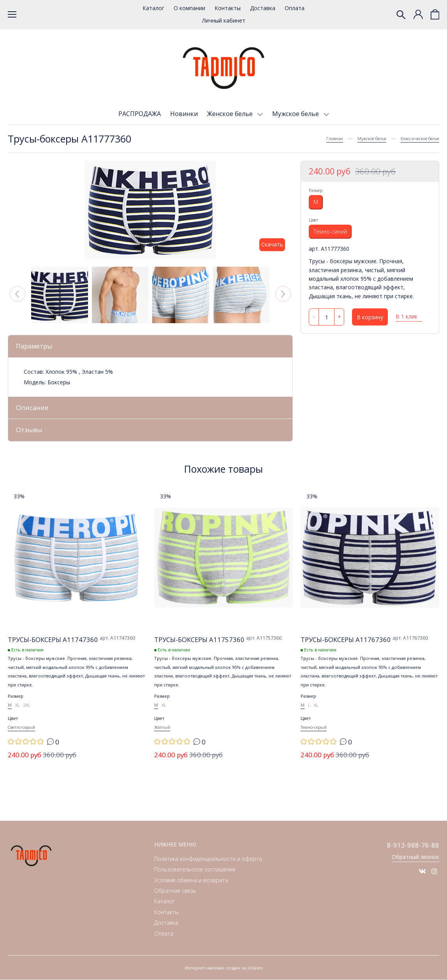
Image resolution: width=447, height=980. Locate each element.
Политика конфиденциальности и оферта (208, 859)
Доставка (263, 8)
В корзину (370, 317)
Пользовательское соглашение (195, 870)
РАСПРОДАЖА (140, 114)
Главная (335, 138)
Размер (316, 190)
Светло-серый (21, 728)
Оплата (295, 8)
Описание (32, 407)
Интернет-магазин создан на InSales (224, 968)
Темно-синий (330, 231)
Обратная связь (175, 891)
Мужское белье (296, 114)
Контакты (228, 8)
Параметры (35, 346)
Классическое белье (420, 138)
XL (18, 705)
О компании (189, 8)
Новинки (184, 114)
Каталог (153, 8)
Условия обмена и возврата (191, 880)
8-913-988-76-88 (413, 845)
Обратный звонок (415, 857)
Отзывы (29, 430)
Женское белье (231, 114)
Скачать (272, 244)
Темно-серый (314, 728)
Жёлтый (162, 728)
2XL (27, 705)
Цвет (313, 220)
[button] (18, 294)
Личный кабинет (224, 20)
